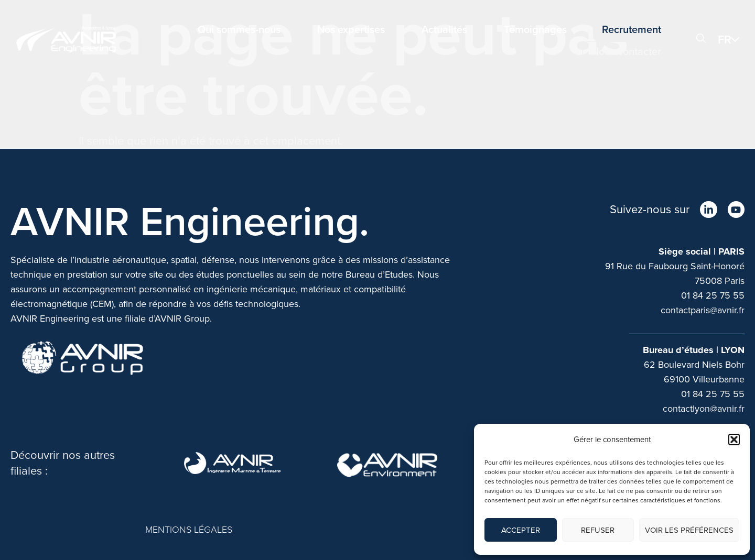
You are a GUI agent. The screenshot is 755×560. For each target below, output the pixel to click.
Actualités (444, 29)
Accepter (521, 530)
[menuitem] (731, 39)
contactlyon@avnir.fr (704, 409)
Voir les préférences (689, 530)
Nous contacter (626, 51)
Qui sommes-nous (239, 29)
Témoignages (535, 29)
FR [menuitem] (725, 40)
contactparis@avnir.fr (703, 310)
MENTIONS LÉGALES (189, 530)
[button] (734, 440)
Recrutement (632, 29)
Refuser (598, 530)
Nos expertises (351, 29)
